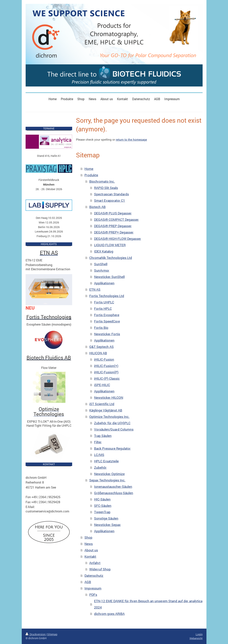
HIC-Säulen (102, 499)
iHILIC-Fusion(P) (106, 372)
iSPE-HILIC (102, 385)
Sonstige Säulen (106, 518)
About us (91, 550)
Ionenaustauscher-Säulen (113, 487)
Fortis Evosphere (107, 315)
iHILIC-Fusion (104, 359)
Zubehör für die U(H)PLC (112, 423)
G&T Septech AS (101, 347)
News (89, 544)
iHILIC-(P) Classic (107, 378)
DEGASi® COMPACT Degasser (116, 220)
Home (89, 169)
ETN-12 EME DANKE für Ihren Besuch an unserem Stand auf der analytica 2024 (148, 604)
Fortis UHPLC (104, 302)
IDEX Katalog (104, 251)
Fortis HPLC (103, 309)
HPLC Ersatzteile (106, 461)
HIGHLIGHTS (49, 244)
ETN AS (95, 289)
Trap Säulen (103, 436)
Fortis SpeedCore (107, 321)
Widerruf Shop (100, 569)
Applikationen (104, 283)
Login (199, 634)
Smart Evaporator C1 (110, 200)
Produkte (91, 175)
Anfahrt (95, 563)
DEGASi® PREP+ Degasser (114, 232)
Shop (88, 537)
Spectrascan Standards (111, 194)
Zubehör (100, 467)
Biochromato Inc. (102, 181)
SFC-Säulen (103, 506)
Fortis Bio (101, 328)
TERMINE (49, 128)
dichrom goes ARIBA (109, 614)
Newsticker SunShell (109, 277)
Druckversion (36, 634)
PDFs (93, 595)
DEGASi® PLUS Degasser (113, 213)
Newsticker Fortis (107, 334)
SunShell (101, 264)
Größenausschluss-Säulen (114, 493)
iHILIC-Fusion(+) (106, 366)
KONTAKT (49, 464)
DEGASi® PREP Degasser (113, 226)
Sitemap (52, 634)
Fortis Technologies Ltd (107, 296)
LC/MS (99, 455)
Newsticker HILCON (109, 398)
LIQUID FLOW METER (110, 245)
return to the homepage (131, 139)
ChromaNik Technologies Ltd (111, 258)
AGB (88, 582)
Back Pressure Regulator (112, 448)
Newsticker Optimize (109, 474)
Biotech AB (97, 207)
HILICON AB (98, 353)
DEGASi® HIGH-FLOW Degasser (118, 239)
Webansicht (196, 638)
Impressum (93, 588)
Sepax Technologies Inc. (107, 480)
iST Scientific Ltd (102, 404)
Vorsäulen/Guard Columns (114, 429)
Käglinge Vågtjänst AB (106, 410)
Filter (98, 442)
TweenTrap (102, 512)
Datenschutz (94, 576)
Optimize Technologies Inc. (109, 417)
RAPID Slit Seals (106, 188)
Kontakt (90, 556)
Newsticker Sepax (107, 525)
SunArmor (102, 270)
